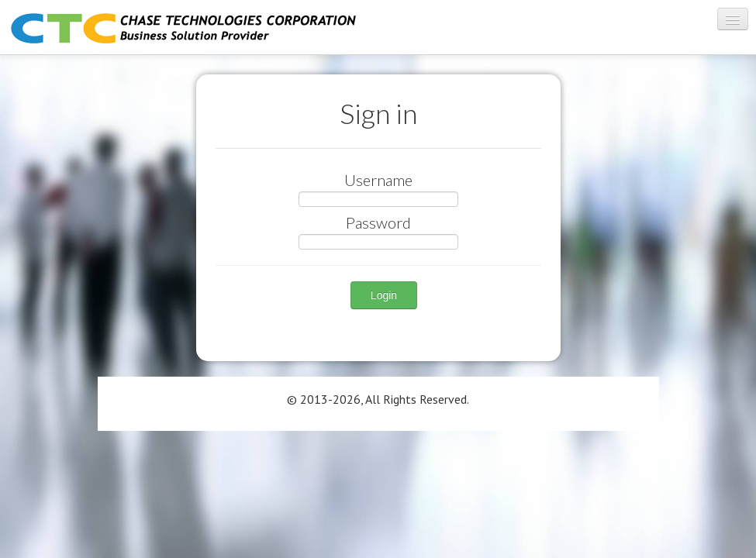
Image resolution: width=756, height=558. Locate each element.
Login (384, 295)
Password (378, 222)
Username (378, 180)
